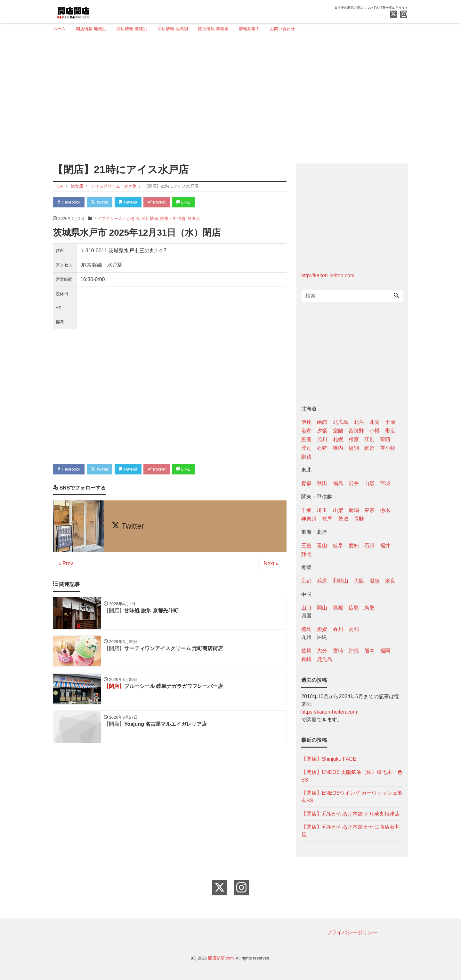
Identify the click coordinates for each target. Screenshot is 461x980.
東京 (369, 510)
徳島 (306, 629)
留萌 (385, 439)
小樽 (375, 431)
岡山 (322, 608)
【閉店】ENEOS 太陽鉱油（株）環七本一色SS (352, 776)
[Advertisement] (228, 95)
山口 (306, 608)
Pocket (157, 202)
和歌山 (341, 581)
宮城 (385, 483)
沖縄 (354, 651)
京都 (306, 581)
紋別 (354, 448)
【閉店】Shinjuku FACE (329, 759)
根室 (354, 439)
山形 (369, 483)
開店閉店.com (221, 958)
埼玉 (322, 510)
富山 (322, 545)
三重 (306, 545)
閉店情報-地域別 (173, 29)
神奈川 (309, 519)
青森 (306, 483)
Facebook (69, 202)
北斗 (359, 422)
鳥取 (369, 608)
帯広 (390, 431)
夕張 (322, 431)
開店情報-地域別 (91, 29)
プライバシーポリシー (352, 932)
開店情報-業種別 (132, 29)
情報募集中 (249, 29)
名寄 (306, 431)
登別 (306, 448)
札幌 (338, 439)
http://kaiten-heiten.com (328, 276)
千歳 (390, 422)
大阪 (359, 581)
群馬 (327, 519)
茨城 (343, 519)
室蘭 (338, 431)
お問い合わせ (282, 29)
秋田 (322, 483)
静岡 (306, 554)
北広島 (341, 422)
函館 (322, 422)
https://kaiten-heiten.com (329, 712)
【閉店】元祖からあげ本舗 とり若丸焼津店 (351, 814)
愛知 (354, 545)
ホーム (59, 29)
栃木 (385, 510)
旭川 (322, 439)
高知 (354, 629)
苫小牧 (388, 448)
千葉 (306, 510)
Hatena (129, 202)
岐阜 (338, 545)
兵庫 (322, 581)
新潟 (354, 510)
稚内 (338, 448)
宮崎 (338, 651)
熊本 (369, 651)
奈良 (390, 581)
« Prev (66, 564)
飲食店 (194, 218)
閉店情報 (150, 218)
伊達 (306, 422)
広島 (354, 608)
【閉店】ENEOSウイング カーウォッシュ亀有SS (352, 797)
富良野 (356, 431)
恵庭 (306, 439)
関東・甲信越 (173, 218)
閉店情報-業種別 (213, 29)
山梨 (338, 510)
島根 (338, 608)
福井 (385, 545)
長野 (359, 519)
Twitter (100, 202)
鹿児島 (325, 659)
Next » (271, 564)
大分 (322, 651)
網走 (369, 448)
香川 (338, 629)
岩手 (354, 483)
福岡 (385, 651)
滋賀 (375, 581)
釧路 (306, 457)
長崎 (306, 659)
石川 (369, 545)
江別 (369, 439)
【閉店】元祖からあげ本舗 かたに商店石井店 (351, 831)
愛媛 (322, 629)
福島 (338, 483)
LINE (184, 202)
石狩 (322, 448)
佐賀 (306, 651)
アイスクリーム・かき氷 (116, 218)
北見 (375, 422)
